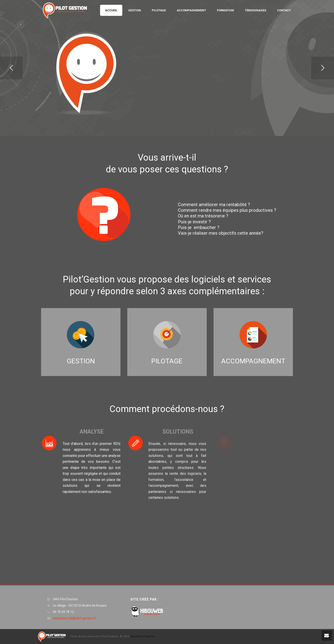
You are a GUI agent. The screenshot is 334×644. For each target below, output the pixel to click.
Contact (284, 10)
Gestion (135, 10)
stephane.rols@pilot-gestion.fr (75, 618)
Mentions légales (143, 636)
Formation (225, 10)
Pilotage (159, 10)
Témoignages (255, 10)
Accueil (111, 10)
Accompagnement (191, 10)
